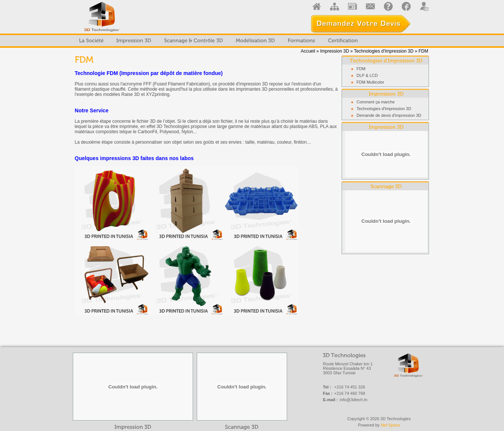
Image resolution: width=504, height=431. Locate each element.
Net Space (390, 425)
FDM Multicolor (370, 82)
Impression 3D (334, 51)
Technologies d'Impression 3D (384, 51)
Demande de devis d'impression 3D (389, 115)
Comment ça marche (376, 102)
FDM (361, 69)
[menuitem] (91, 41)
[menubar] (219, 41)
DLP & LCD (367, 75)
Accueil (308, 51)
